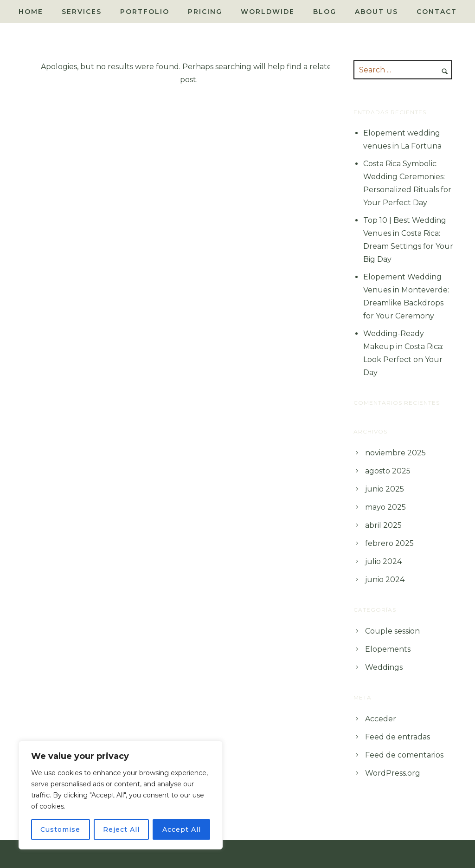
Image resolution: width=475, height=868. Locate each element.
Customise (60, 829)
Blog (325, 12)
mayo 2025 (385, 507)
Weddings (384, 667)
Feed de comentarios (404, 755)
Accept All (182, 829)
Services (82, 12)
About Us (376, 12)
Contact (437, 12)
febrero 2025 (389, 543)
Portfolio (145, 12)
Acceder (381, 719)
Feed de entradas (398, 737)
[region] (121, 795)
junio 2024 (385, 580)
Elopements (388, 649)
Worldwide (268, 12)
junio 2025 (385, 489)
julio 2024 (383, 561)
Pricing (205, 12)
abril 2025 (383, 525)
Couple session (392, 631)
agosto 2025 (388, 471)
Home (31, 12)
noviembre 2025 (395, 453)
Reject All (121, 829)
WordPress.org (393, 773)
